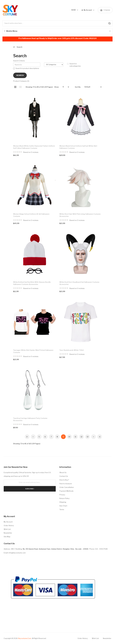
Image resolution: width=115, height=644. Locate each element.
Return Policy (64, 498)
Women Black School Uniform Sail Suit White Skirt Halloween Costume (78, 147)
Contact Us (64, 476)
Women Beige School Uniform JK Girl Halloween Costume (31, 215)
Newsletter (8, 533)
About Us (63, 472)
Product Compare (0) (21, 81)
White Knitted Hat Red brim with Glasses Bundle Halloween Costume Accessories (32, 283)
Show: (57, 87)
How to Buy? (64, 480)
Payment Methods (66, 491)
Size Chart (63, 506)
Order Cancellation (67, 487)
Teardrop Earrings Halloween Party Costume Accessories (30, 419)
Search (20, 47)
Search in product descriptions (26, 68)
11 (75, 437)
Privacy (62, 495)
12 (81, 437)
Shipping (63, 502)
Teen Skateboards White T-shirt (72, 350)
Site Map (7, 537)
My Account (8, 522)
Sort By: (78, 87)
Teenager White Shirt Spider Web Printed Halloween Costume (33, 351)
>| (100, 437)
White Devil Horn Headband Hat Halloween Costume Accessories (79, 283)
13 (88, 437)
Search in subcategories (74, 65)
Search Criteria (19, 61)
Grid (15, 87)
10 (69, 437)
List (21, 87)
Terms (62, 509)
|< (27, 437)
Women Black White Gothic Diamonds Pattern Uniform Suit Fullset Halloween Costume (34, 147)
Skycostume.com (25, 638)
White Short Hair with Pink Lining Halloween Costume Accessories (80, 215)
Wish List (7, 529)
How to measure (66, 484)
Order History (9, 525)
